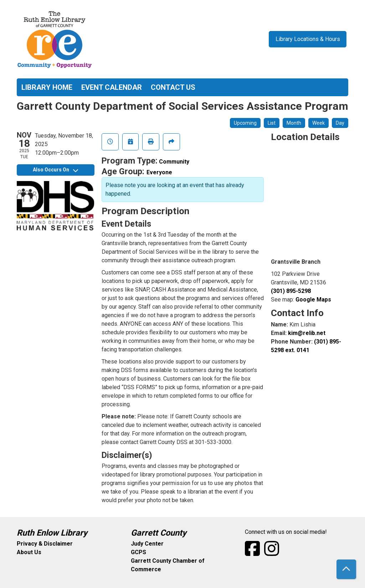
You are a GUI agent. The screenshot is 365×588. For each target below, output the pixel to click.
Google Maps (313, 300)
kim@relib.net (307, 333)
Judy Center (147, 544)
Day (340, 123)
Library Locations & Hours (308, 39)
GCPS (138, 552)
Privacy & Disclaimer (45, 544)
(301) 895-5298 (291, 291)
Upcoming (245, 123)
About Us (29, 552)
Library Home (47, 87)
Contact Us (173, 87)
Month (294, 123)
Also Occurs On (55, 170)
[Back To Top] (346, 569)
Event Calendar (112, 87)
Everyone (159, 172)
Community (174, 162)
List (272, 123)
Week (318, 123)
